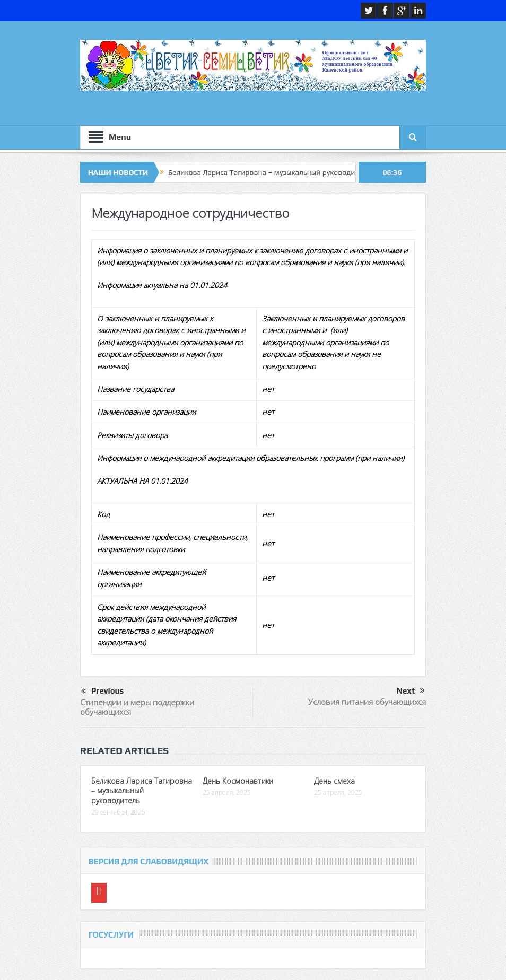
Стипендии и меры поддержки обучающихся (137, 707)
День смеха (334, 781)
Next (411, 691)
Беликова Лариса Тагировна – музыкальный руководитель (269, 172)
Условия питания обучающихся (367, 702)
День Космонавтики (238, 781)
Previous (102, 692)
